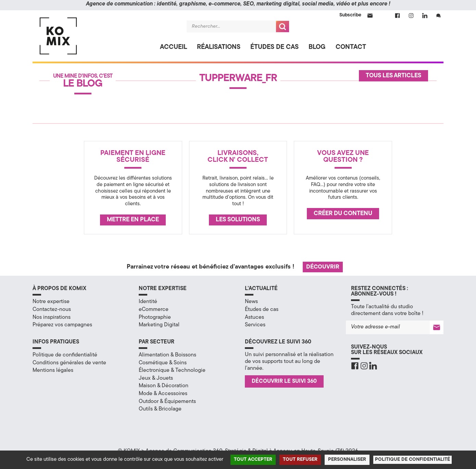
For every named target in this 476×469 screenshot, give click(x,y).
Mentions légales (53, 370)
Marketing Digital (159, 325)
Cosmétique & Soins (163, 363)
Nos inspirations (52, 317)
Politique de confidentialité (65, 355)
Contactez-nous (52, 310)
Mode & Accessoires (163, 394)
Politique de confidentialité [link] (412, 460)
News (251, 302)
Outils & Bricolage (160, 409)
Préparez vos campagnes (62, 325)
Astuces (254, 317)
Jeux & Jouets (156, 378)
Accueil (173, 47)
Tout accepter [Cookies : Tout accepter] (253, 460)
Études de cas (274, 47)
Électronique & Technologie (172, 370)
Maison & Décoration (164, 386)
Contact (351, 47)
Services (255, 325)
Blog (317, 47)
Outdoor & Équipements (167, 402)
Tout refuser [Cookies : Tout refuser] (300, 460)
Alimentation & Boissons (167, 355)
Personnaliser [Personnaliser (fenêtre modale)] (347, 460)
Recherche (283, 27)
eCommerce (154, 310)
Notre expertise (51, 302)
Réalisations (219, 47)
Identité (148, 302)
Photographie (155, 317)
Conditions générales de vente (69, 363)
